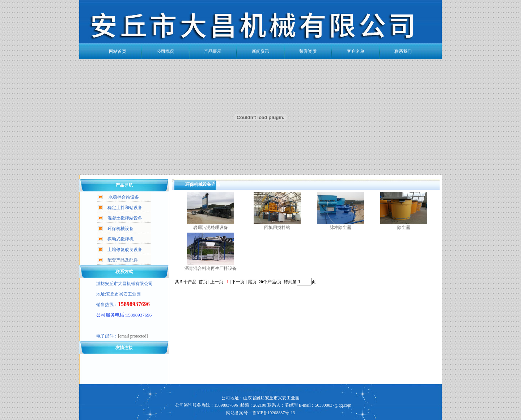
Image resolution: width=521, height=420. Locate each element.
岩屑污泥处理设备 (211, 228)
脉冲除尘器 (340, 228)
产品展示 (213, 51)
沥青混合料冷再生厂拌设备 (211, 268)
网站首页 (118, 51)
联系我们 (403, 51)
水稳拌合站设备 (124, 197)
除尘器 (404, 228)
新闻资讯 (260, 51)
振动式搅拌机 (120, 239)
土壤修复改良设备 (125, 250)
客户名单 (356, 51)
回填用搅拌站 (277, 228)
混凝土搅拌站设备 (125, 218)
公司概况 (165, 51)
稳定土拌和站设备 (125, 208)
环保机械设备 (120, 229)
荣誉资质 (308, 51)
